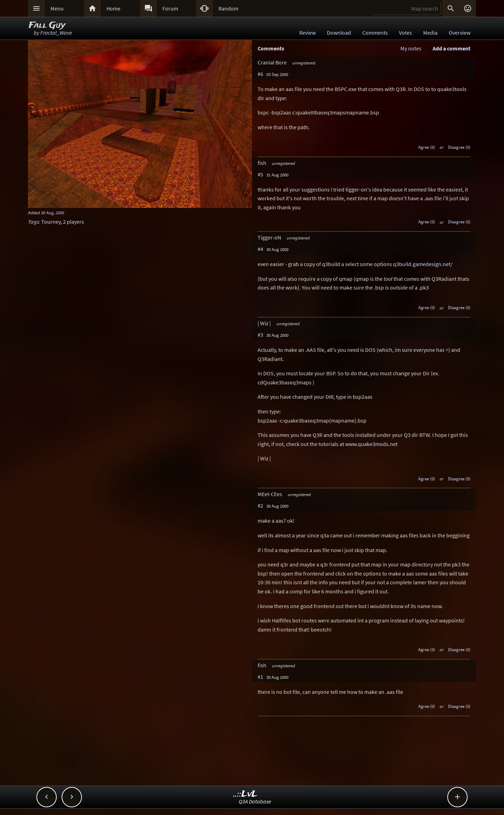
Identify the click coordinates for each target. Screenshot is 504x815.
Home (113, 8)
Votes (405, 33)
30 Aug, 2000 (52, 213)
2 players (73, 222)
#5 (260, 174)
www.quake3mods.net (371, 444)
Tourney (51, 222)
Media (430, 33)
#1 (260, 677)
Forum (170, 8)
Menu (57, 8)
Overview (460, 33)
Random (228, 8)
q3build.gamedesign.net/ (423, 264)
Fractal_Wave (56, 33)
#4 (260, 249)
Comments (375, 33)
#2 (260, 506)
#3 (260, 335)
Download (339, 33)
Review (307, 33)
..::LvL (246, 794)
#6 (260, 74)
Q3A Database (255, 801)
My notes (411, 48)
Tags (33, 222)
